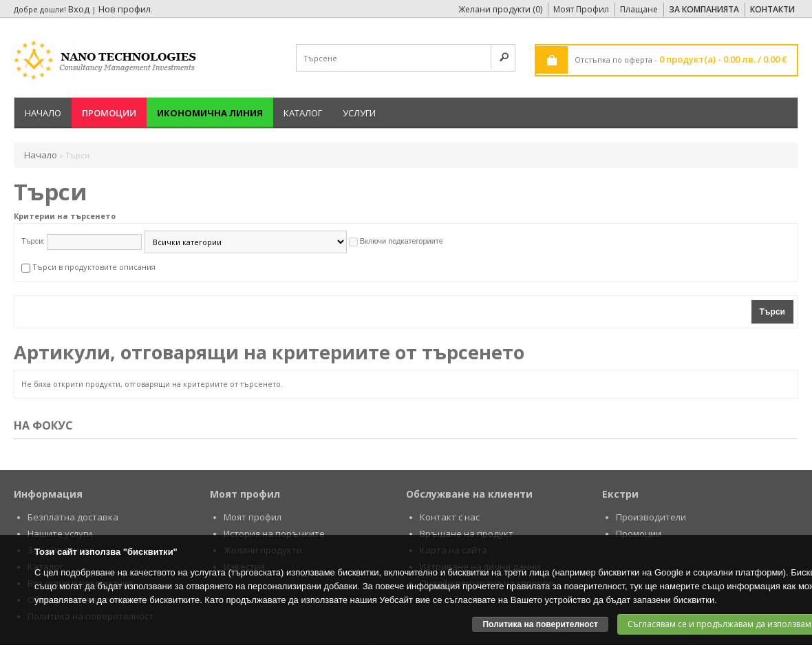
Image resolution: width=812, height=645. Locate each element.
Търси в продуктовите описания (94, 267)
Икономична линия (210, 113)
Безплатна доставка (73, 517)
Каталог (303, 113)
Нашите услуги (60, 533)
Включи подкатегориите (402, 241)
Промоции (109, 113)
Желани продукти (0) (500, 9)
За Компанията (704, 9)
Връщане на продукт (467, 533)
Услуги (359, 113)
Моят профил (253, 517)
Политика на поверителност (540, 624)
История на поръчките (274, 533)
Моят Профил (581, 9)
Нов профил (125, 9)
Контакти (772, 9)
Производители (651, 517)
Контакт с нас (450, 517)
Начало (43, 113)
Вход (79, 9)
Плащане (639, 9)
